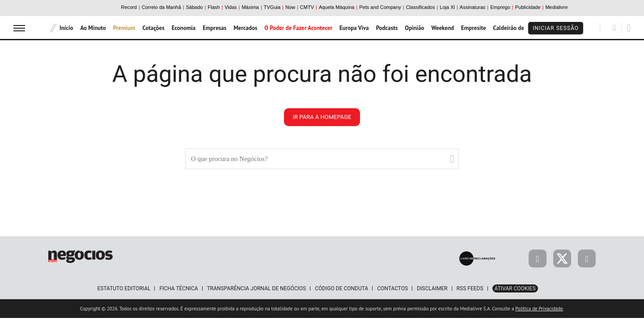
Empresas (214, 28)
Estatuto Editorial (124, 288)
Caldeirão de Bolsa (516, 28)
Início (66, 28)
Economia (184, 28)
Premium (124, 28)
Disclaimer (432, 288)
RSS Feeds (470, 288)
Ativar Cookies (515, 288)
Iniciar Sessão (556, 28)
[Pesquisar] (614, 28)
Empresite (474, 28)
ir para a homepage (322, 117)
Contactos (392, 288)
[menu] (19, 28)
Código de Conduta (341, 288)
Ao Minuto (93, 28)
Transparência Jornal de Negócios (257, 288)
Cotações (153, 28)
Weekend (443, 28)
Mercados (245, 28)
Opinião (414, 28)
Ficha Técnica (178, 288)
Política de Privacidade (539, 309)
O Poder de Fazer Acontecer (298, 28)
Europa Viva (354, 28)
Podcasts (387, 28)
